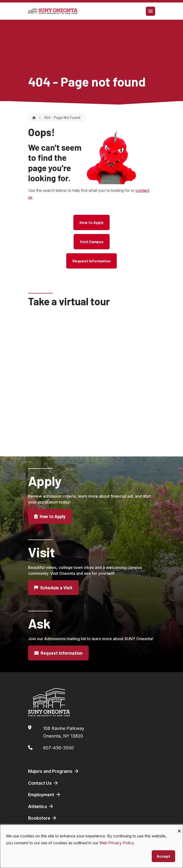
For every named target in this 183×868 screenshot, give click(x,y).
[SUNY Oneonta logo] (53, 11)
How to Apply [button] (50, 523)
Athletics (41, 806)
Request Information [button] (58, 659)
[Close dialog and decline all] (179, 828)
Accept (163, 856)
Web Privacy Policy (117, 843)
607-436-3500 (58, 748)
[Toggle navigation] (150, 11)
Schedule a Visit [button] (53, 594)
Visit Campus (92, 242)
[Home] (34, 118)
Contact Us (43, 783)
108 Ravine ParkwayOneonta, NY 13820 (64, 732)
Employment (45, 795)
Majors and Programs (54, 771)
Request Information (91, 261)
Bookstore (43, 818)
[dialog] (91, 846)
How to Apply (91, 222)
